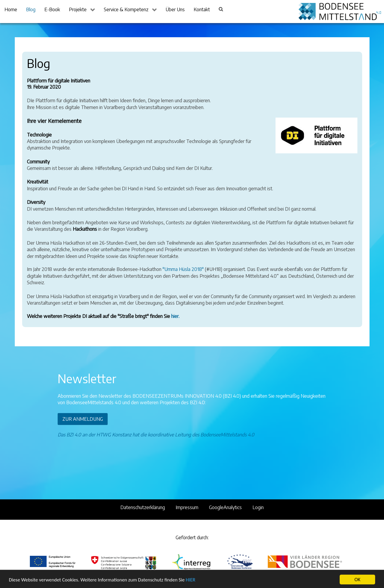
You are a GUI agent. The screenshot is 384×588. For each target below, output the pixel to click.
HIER (190, 584)
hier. (175, 316)
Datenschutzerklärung (143, 507)
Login (258, 507)
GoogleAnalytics (225, 507)
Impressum (187, 507)
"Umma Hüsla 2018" (183, 269)
